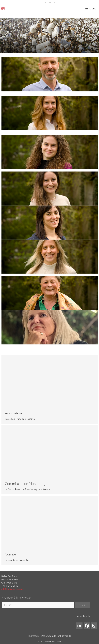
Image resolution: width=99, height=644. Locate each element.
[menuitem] (45, 3)
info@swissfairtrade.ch (13, 589)
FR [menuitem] (50, 3)
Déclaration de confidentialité (56, 636)
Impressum (34, 636)
